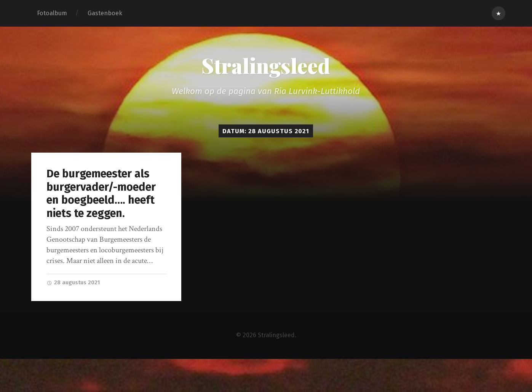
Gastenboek (105, 13)
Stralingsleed (266, 65)
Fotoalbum (52, 13)
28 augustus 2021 (74, 282)
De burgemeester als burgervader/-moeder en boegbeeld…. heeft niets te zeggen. (101, 194)
